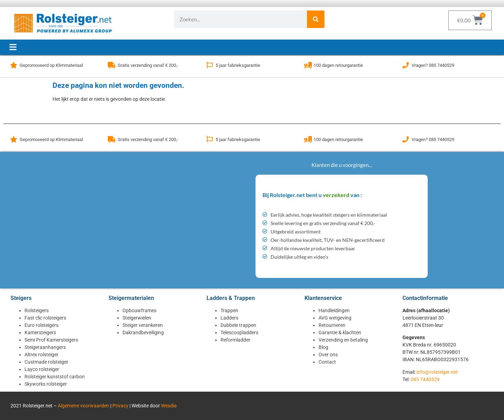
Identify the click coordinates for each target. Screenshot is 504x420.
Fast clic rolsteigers (45, 318)
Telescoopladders (239, 332)
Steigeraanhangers (45, 347)
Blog (323, 347)
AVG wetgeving (335, 318)
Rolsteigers (37, 310)
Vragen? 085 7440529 (433, 65)
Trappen (229, 310)
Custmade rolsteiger (46, 362)
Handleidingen (334, 310)
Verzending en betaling (343, 340)
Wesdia (169, 406)
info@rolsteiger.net (437, 372)
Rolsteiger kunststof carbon (55, 377)
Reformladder (235, 340)
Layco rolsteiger (42, 369)
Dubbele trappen (238, 325)
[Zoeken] (316, 19)
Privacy (120, 406)
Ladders (229, 318)
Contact (327, 362)
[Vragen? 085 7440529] (406, 65)
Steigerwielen (137, 318)
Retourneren (332, 325)
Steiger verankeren (143, 325)
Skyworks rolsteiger (46, 384)
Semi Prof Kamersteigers (51, 340)
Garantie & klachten (340, 332)
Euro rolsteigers (41, 325)
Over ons (328, 355)
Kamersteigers (40, 332)
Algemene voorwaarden (83, 406)
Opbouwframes (139, 310)
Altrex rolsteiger (41, 355)
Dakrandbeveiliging (143, 332)
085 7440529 (425, 379)
